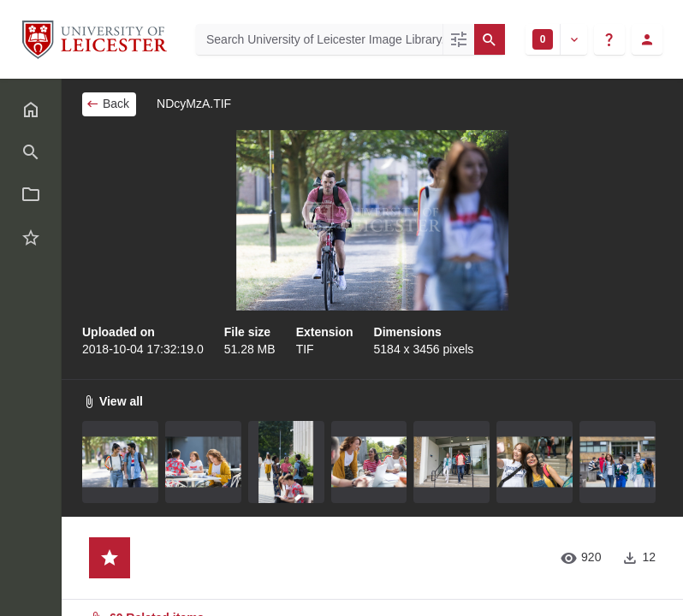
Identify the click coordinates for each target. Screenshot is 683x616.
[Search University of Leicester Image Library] (319, 39)
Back (107, 104)
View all (113, 401)
